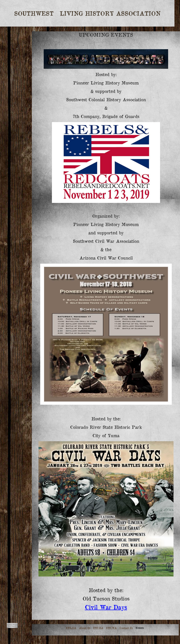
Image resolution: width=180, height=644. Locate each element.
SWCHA (98, 628)
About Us (85, 628)
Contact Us (126, 628)
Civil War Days (106, 607)
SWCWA (111, 628)
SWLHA (71, 628)
